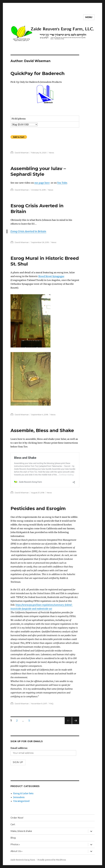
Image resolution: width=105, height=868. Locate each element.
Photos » (15, 844)
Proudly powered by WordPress (52, 860)
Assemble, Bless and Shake (42, 430)
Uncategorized (21, 801)
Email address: (19, 748)
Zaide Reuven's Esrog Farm (23, 860)
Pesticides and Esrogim (38, 508)
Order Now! (17, 818)
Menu (89, 17)
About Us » (16, 851)
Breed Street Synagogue (51, 276)
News (51, 153)
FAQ (51, 704)
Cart (13, 824)
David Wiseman (22, 153)
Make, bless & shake (21, 831)
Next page (76, 724)
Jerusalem (19, 797)
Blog (13, 838)
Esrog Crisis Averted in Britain (28, 231)
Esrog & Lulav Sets (23, 793)
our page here (42, 183)
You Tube (62, 183)
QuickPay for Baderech (38, 73)
